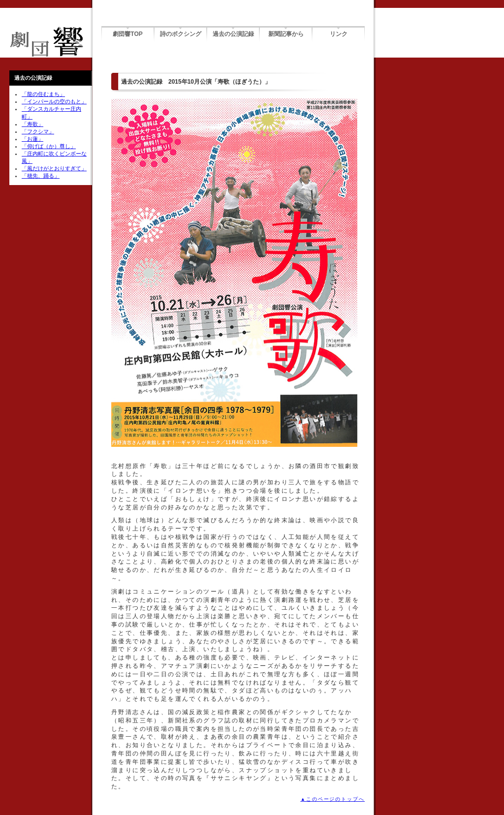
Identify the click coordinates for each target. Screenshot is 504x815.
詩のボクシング (181, 34)
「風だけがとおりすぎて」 (54, 168)
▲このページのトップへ (332, 799)
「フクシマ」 (38, 131)
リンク (339, 34)
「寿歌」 (32, 124)
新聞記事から (286, 34)
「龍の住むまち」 (43, 94)
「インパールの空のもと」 (54, 101)
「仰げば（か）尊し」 (49, 146)
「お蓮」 (32, 139)
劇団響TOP (127, 34)
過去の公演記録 (233, 34)
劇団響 (47, 42)
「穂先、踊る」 (41, 176)
